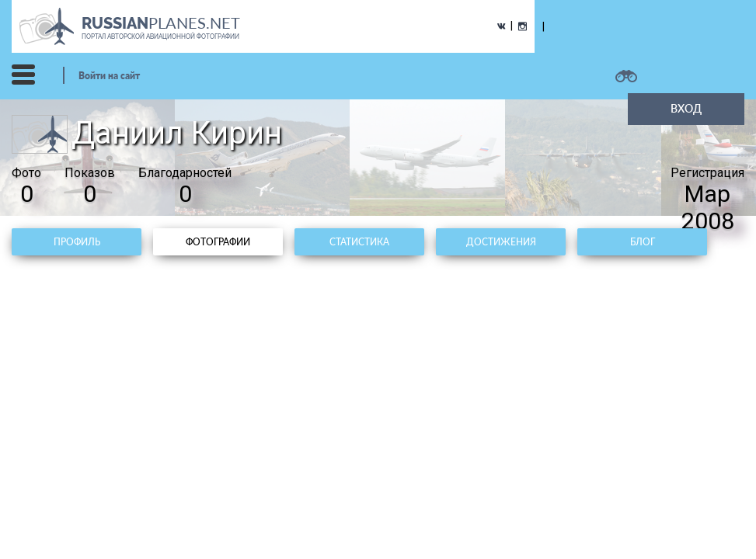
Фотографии (218, 242)
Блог (643, 242)
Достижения (501, 242)
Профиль (77, 242)
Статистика (359, 242)
